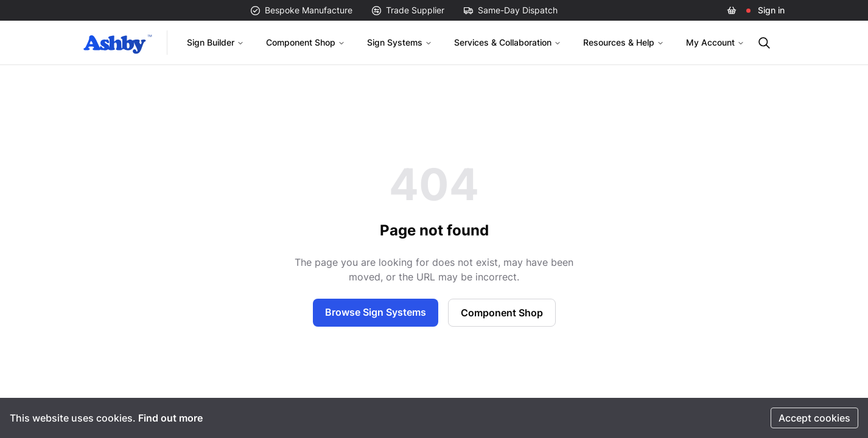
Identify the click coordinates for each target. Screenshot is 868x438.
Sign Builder (215, 42)
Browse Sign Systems (376, 312)
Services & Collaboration (508, 42)
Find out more (170, 418)
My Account (715, 42)
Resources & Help (624, 42)
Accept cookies (814, 418)
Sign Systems (400, 42)
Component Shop (306, 42)
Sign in (771, 10)
